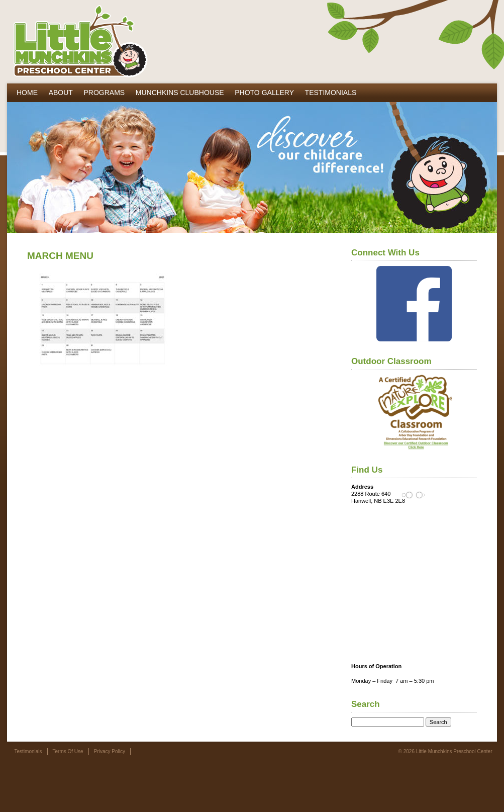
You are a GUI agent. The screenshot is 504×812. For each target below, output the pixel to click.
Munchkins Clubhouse (180, 93)
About (61, 93)
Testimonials (331, 93)
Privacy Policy (110, 751)
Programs (104, 93)
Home (27, 93)
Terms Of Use (68, 751)
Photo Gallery (264, 93)
